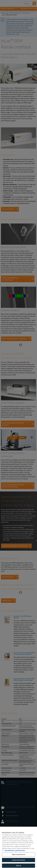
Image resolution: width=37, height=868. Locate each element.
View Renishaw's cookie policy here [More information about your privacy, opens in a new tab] (15, 852)
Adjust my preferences (18, 856)
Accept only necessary (18, 862)
